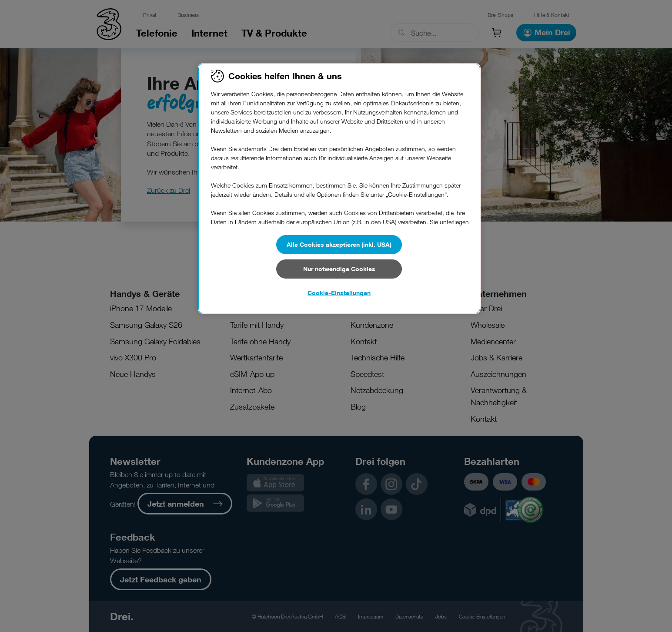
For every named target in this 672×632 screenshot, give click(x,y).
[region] (339, 188)
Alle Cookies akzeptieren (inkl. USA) (339, 244)
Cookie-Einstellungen (339, 293)
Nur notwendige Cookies (339, 269)
